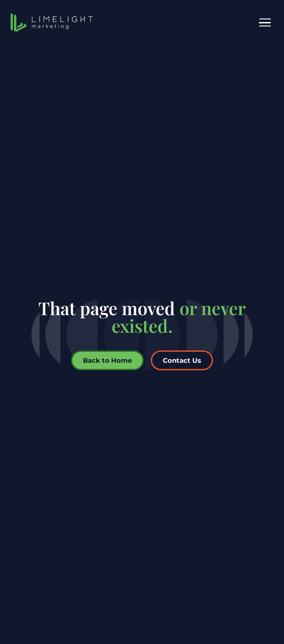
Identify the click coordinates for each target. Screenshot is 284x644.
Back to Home (107, 360)
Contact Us (182, 360)
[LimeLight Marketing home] (52, 22)
